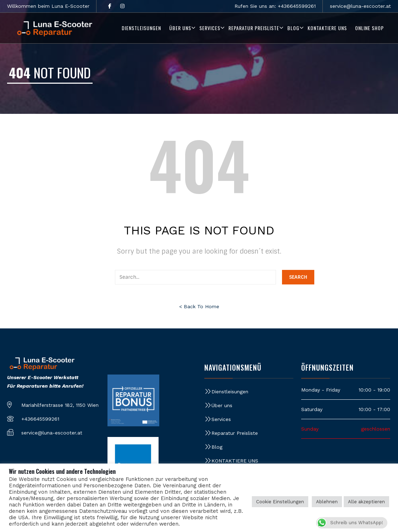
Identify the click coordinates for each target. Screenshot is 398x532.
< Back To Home (199, 306)
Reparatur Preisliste (235, 433)
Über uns (222, 405)
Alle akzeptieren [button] (366, 502)
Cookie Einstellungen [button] (280, 502)
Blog (217, 447)
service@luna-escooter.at (360, 6)
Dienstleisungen (230, 392)
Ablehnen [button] (327, 502)
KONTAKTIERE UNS (235, 461)
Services (221, 419)
